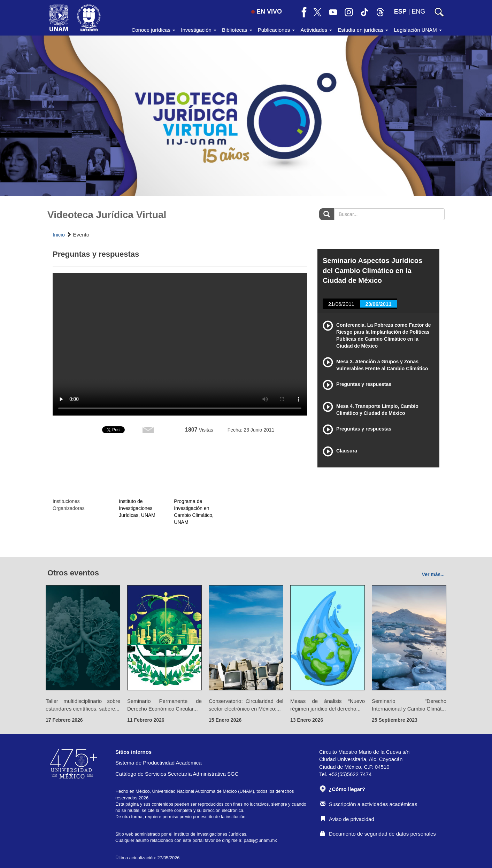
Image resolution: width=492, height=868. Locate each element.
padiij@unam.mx (260, 840)
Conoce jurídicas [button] (153, 30)
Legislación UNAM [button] (418, 30)
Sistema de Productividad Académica (159, 763)
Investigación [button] (199, 30)
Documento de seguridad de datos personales (378, 834)
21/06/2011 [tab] (341, 304)
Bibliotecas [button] (237, 30)
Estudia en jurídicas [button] (363, 30)
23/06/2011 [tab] (378, 304)
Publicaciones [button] (276, 30)
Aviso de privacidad (347, 819)
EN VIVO (267, 11)
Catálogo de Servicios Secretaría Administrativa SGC (177, 774)
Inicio (59, 235)
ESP (400, 11)
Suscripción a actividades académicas (369, 804)
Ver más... (433, 574)
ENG (418, 11)
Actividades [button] (316, 30)
